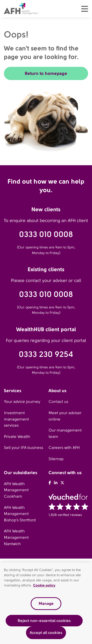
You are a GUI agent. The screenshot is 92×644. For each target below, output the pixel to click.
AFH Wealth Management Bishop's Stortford (20, 514)
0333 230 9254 (46, 354)
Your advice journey (22, 402)
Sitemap (56, 459)
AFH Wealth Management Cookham (16, 490)
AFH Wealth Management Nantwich (16, 537)
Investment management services (16, 419)
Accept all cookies (46, 634)
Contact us (58, 402)
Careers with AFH (64, 448)
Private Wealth (17, 437)
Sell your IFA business (24, 448)
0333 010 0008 (46, 234)
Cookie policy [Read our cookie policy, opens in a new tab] (44, 586)
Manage (46, 604)
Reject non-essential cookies (44, 621)
